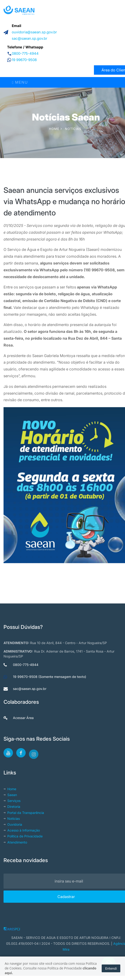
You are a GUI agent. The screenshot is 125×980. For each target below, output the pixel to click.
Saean (10, 795)
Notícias (73, 129)
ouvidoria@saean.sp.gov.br (34, 32)
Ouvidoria (13, 824)
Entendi (111, 968)
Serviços (12, 801)
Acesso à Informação (22, 830)
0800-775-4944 (25, 53)
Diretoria (12, 807)
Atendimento (15, 842)
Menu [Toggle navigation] (20, 82)
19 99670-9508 (24, 60)
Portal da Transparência (24, 813)
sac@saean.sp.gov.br (30, 38)
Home (55, 129)
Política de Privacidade (23, 836)
